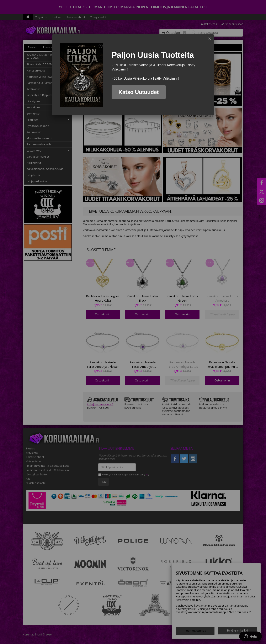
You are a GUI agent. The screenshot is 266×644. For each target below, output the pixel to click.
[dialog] (133, 75)
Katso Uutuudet (139, 92)
